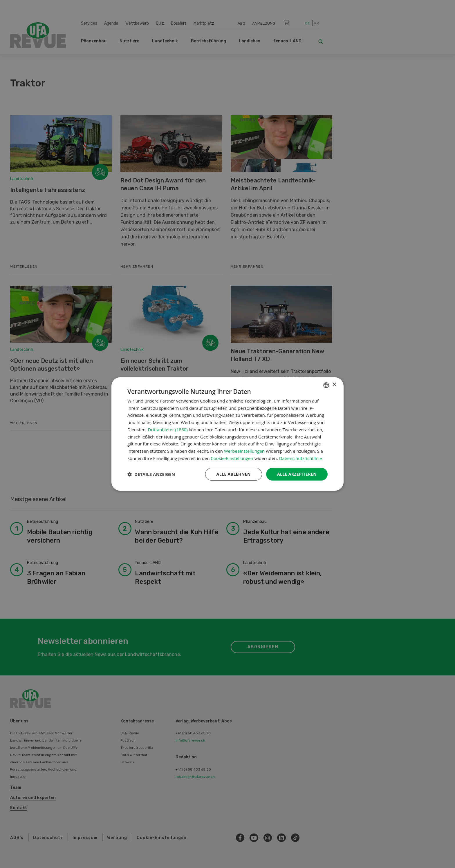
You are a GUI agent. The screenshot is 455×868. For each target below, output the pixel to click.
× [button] (334, 385)
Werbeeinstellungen (244, 451)
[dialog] (228, 434)
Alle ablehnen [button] (234, 474)
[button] (151, 474)
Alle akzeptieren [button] (297, 474)
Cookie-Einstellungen (232, 458)
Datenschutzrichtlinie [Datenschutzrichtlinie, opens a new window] (301, 458)
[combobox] (326, 385)
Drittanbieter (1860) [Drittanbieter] (168, 430)
